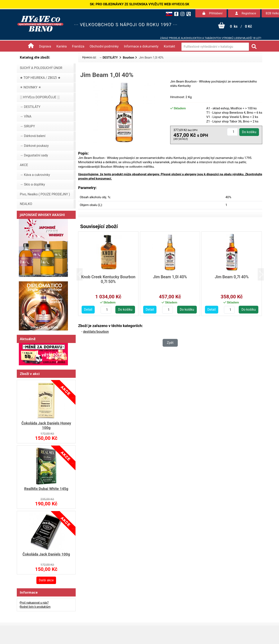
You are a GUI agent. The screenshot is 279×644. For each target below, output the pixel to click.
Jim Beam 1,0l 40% (170, 277)
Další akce (46, 580)
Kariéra (62, 46)
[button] (83, 274)
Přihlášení (213, 13)
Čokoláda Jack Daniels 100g (46, 554)
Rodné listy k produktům (35, 607)
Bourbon (129, 58)
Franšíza (78, 46)
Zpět (170, 343)
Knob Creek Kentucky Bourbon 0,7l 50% (108, 279)
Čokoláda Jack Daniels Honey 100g (46, 425)
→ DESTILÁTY (109, 58)
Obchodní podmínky (104, 46)
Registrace (246, 13)
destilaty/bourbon (96, 332)
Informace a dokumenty (141, 46)
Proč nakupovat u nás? (34, 603)
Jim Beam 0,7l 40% (232, 277)
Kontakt (169, 46)
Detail (88, 310)
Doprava (45, 46)
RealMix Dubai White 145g (46, 489)
